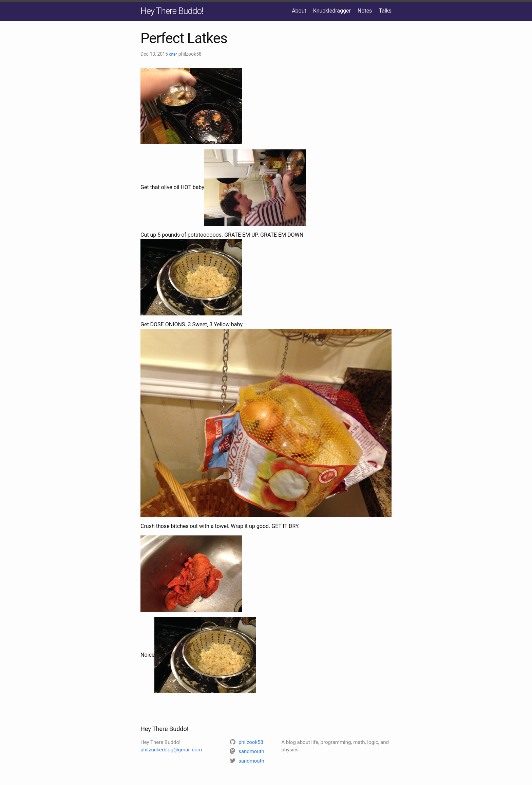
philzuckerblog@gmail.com (171, 750)
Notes (365, 11)
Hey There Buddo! (172, 11)
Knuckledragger (332, 11)
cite (172, 54)
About (299, 11)
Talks (385, 11)
